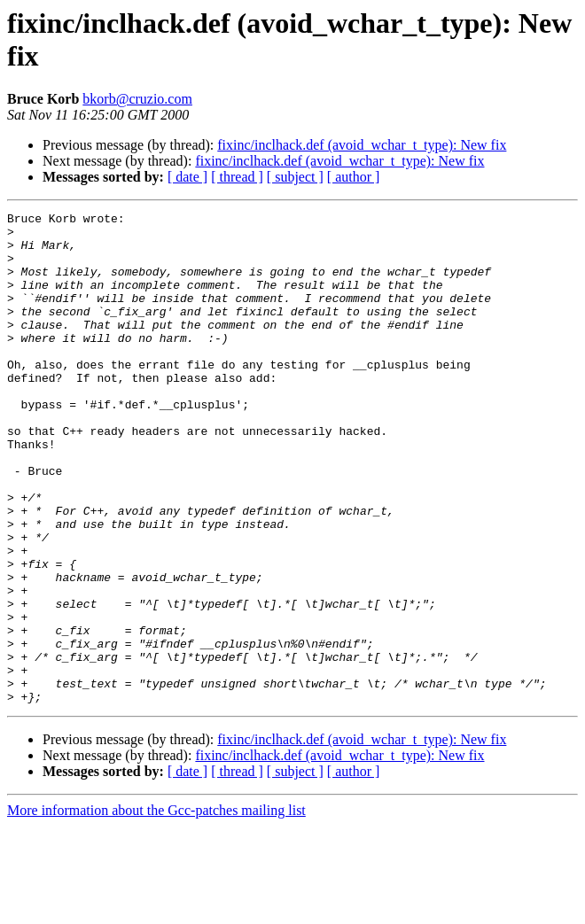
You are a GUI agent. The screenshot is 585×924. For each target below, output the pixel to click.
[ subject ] (295, 177)
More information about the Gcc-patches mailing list (156, 908)
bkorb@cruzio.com (137, 99)
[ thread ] (237, 177)
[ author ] (354, 177)
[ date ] (187, 177)
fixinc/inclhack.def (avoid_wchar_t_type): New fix (362, 145)
